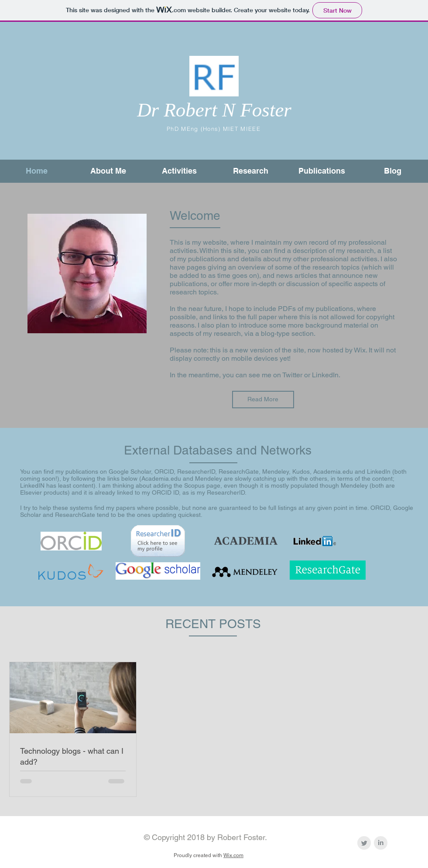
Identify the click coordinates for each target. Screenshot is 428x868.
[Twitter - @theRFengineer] (364, 843)
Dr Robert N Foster (214, 110)
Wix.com (233, 855)
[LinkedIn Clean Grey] (381, 843)
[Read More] (263, 400)
